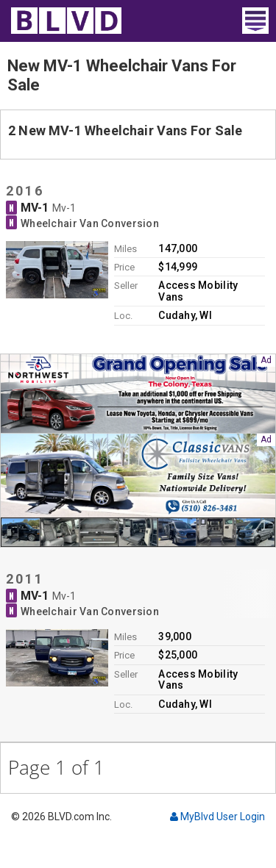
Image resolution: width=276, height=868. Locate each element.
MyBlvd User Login (217, 817)
